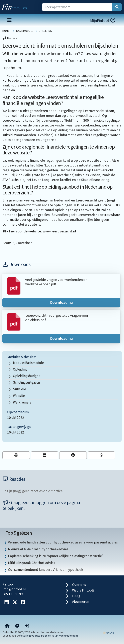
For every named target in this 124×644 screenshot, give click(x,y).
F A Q (76, 596)
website (19, 396)
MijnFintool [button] (103, 21)
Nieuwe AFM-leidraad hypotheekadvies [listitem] (38, 549)
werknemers (22, 402)
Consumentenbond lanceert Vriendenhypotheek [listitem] (46, 570)
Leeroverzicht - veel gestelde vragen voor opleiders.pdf (57, 318)
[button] (27, 626)
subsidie (20, 389)
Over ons (79, 585)
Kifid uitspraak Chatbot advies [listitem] (32, 563)
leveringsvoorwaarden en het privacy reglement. (49, 636)
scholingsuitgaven (26, 383)
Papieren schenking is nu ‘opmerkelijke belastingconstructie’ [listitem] (55, 556)
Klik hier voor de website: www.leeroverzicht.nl (39, 231)
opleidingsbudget (26, 376)
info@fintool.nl (14, 589)
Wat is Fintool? (83, 590)
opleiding (20, 369)
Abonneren (81, 602)
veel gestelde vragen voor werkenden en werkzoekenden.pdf (56, 282)
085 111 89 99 (13, 594)
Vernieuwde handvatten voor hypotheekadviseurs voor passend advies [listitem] (63, 542)
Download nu (61, 303)
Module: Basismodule (28, 363)
